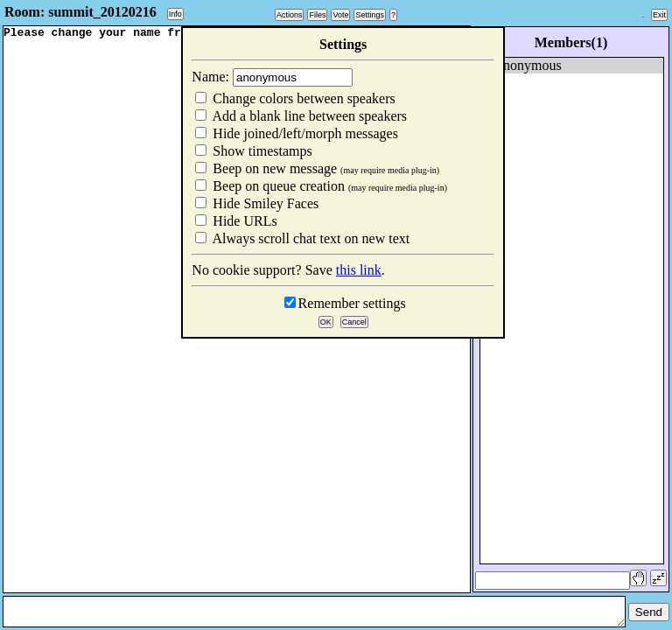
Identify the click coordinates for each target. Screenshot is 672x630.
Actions (290, 15)
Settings (370, 15)
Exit (659, 15)
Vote (340, 15)
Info (175, 14)
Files (317, 15)
